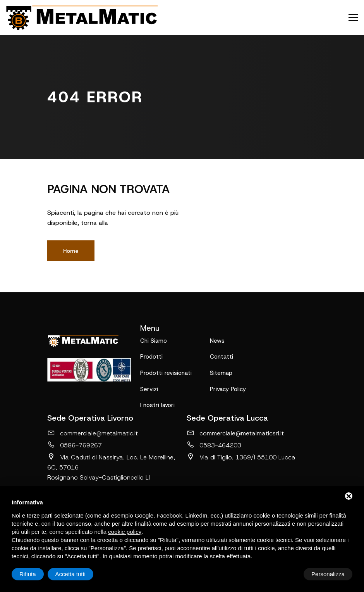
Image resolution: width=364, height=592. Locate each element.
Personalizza (36, 574)
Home (71, 251)
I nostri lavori (157, 406)
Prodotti (151, 357)
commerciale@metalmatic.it (93, 434)
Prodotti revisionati (166, 373)
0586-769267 (75, 446)
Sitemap (221, 373)
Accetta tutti (330, 574)
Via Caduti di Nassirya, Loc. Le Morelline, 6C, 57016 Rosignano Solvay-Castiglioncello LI (111, 468)
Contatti (221, 357)
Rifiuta (287, 574)
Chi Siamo (154, 341)
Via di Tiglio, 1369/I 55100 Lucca (241, 458)
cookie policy (125, 532)
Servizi (149, 390)
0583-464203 (214, 446)
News (217, 341)
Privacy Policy (228, 390)
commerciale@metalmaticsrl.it (235, 434)
